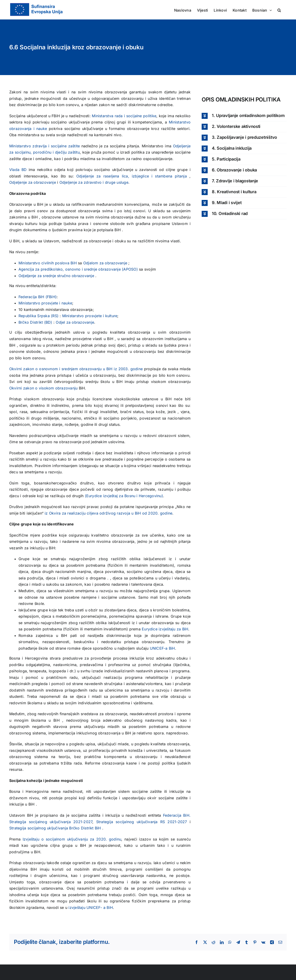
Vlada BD (19, 170)
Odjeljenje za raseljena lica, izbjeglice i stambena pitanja (133, 176)
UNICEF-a (159, 648)
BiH (42, 297)
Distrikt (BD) (42, 322)
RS (164, 822)
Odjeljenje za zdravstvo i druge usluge (94, 182)
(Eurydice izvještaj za (105, 496)
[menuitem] (262, 10)
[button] (279, 10)
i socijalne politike (140, 116)
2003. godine (131, 369)
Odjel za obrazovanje (75, 322)
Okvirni (16, 369)
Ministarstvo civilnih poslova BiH (48, 263)
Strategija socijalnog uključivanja (128, 822)
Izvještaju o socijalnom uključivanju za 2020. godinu (72, 839)
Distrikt (88, 828)
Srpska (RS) (48, 316)
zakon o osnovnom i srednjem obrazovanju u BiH (68, 369)
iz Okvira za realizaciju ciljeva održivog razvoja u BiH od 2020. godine (108, 513)
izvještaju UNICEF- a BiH (91, 907)
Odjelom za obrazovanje (106, 263)
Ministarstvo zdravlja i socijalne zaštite (45, 146)
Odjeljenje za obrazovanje (33, 182)
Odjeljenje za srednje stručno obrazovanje (57, 276)
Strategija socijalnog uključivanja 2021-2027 (51, 822)
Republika (27, 316)
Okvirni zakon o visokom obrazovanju (44, 388)
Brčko (24, 322)
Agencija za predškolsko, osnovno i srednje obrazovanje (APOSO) (79, 269)
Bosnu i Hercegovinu (143, 496)
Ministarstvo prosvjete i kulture (90, 316)
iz (116, 369)
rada (119, 116)
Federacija (28, 297)
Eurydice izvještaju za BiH (165, 629)
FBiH (51, 297)
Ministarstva (103, 116)
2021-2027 (177, 822)
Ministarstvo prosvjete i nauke (45, 303)
